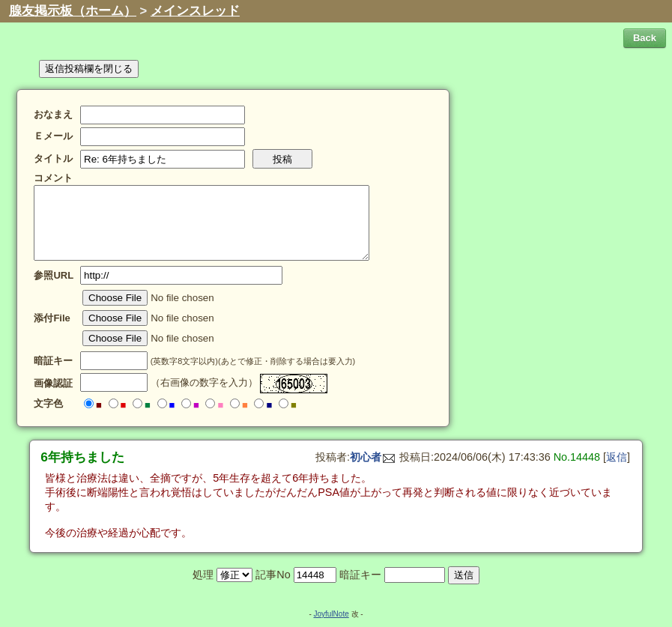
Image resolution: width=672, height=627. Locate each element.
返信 (617, 457)
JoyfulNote (331, 614)
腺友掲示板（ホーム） (73, 11)
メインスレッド (195, 11)
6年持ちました (82, 457)
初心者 (372, 457)
